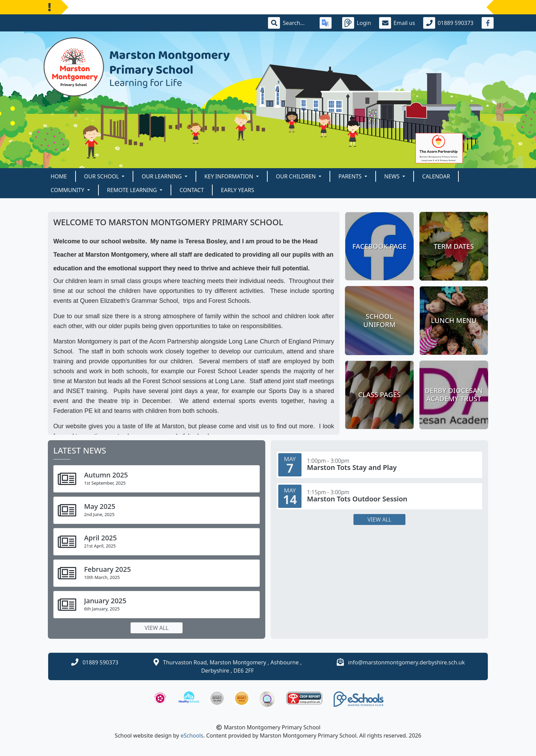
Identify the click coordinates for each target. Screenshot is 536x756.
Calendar (436, 176)
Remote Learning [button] (133, 190)
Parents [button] (351, 176)
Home (59, 176)
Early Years (237, 190)
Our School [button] (102, 176)
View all (157, 628)
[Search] (297, 23)
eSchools (192, 735)
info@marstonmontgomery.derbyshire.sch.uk (406, 662)
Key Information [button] (230, 176)
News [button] (393, 176)
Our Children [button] (297, 176)
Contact (192, 190)
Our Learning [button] (162, 176)
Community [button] (68, 190)
